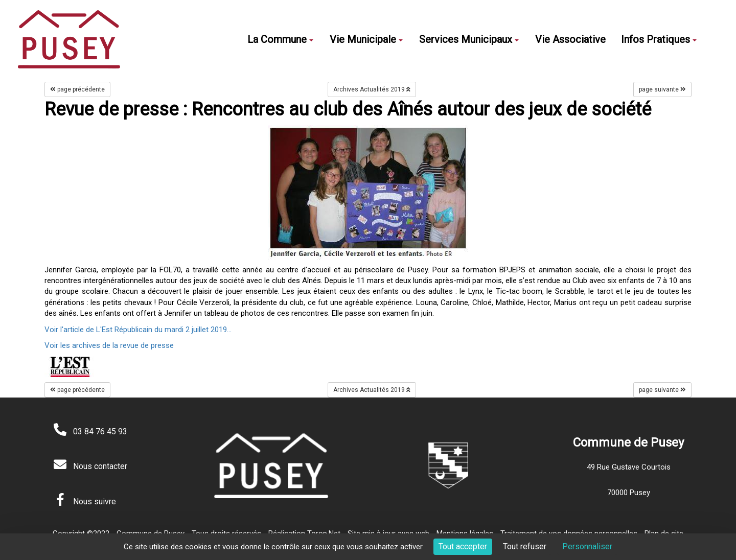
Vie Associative (570, 39)
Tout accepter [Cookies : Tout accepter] (463, 546)
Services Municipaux (469, 39)
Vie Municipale (366, 39)
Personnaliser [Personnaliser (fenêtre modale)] (587, 546)
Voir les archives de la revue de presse (109, 345)
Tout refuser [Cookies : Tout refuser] (525, 546)
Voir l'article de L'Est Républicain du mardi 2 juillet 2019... (138, 330)
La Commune (280, 39)
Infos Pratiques (659, 39)
